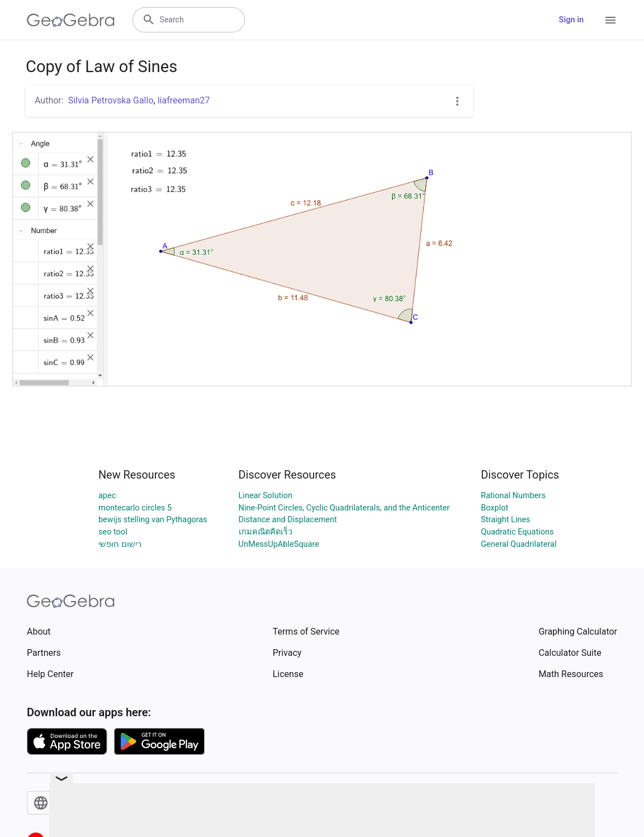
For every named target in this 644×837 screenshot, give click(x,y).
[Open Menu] (610, 20)
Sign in (571, 20)
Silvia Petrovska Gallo (111, 100)
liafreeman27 (184, 100)
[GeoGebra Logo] (71, 20)
